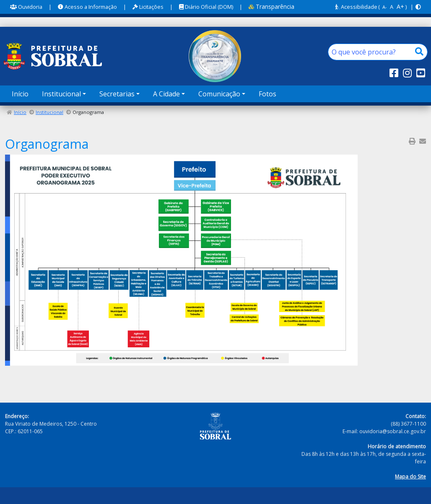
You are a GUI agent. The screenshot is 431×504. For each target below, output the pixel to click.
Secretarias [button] (117, 94)
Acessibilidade (356, 7)
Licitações (148, 7)
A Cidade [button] (166, 94)
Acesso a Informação (87, 7)
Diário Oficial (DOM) (206, 7)
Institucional (49, 112)
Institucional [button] (61, 94)
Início (20, 94)
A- (385, 7)
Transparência (271, 6)
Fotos (267, 94)
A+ (400, 6)
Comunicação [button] (219, 94)
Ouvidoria (26, 7)
